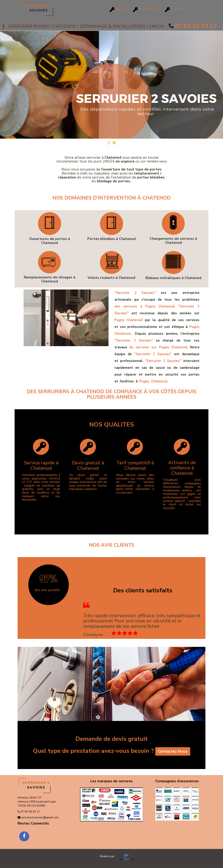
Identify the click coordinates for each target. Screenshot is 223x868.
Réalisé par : (111, 856)
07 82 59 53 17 (193, 26)
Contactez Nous (173, 752)
